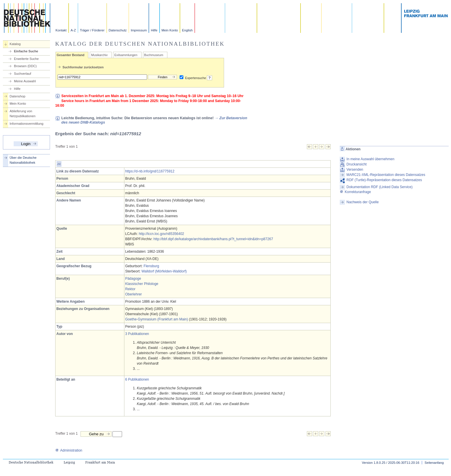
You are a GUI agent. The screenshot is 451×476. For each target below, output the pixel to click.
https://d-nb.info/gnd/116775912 (150, 171)
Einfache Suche (26, 51)
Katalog (15, 44)
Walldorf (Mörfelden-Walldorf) (164, 271)
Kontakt (61, 30)
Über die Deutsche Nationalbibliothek (23, 160)
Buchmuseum (154, 55)
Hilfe (154, 30)
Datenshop (17, 96)
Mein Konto (170, 30)
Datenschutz (118, 30)
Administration (69, 450)
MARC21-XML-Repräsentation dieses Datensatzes (386, 175)
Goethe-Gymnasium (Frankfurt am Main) (157, 319)
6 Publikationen (137, 379)
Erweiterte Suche (26, 59)
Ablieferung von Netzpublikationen (23, 114)
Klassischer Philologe (142, 284)
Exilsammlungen (126, 55)
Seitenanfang (434, 463)
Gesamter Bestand (70, 55)
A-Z (73, 30)
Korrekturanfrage (355, 192)
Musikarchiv (99, 55)
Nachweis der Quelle (363, 202)
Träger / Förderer (92, 30)
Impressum (139, 30)
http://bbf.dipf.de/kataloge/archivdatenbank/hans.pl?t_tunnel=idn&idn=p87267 (213, 239)
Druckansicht (356, 164)
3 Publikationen (137, 334)
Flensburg (151, 266)
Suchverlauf (23, 74)
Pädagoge (133, 279)
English (187, 30)
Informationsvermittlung (26, 124)
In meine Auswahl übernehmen (370, 159)
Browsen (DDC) (25, 66)
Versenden (355, 170)
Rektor (130, 289)
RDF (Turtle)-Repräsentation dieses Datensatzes (384, 180)
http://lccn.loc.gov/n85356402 (161, 234)
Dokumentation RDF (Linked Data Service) (379, 187)
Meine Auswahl (25, 81)
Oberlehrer (134, 294)
